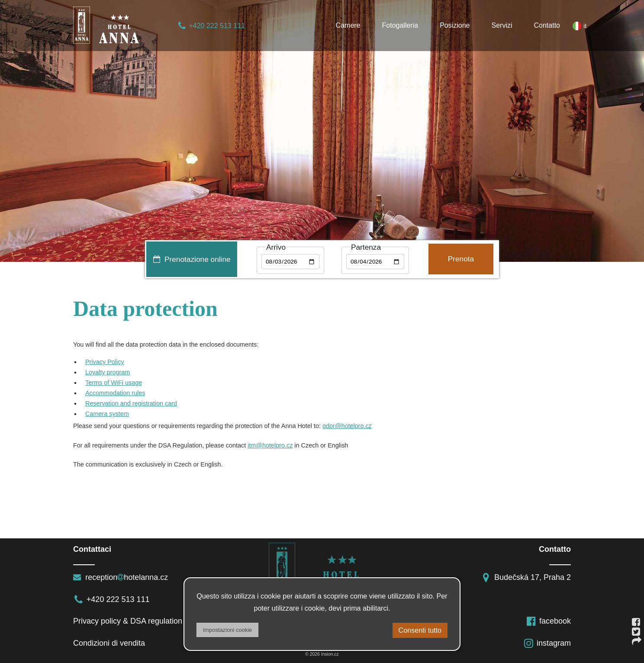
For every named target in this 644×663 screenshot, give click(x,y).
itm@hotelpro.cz (270, 445)
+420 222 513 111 (211, 26)
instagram (547, 643)
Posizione (455, 25)
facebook (548, 621)
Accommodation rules (115, 393)
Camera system (107, 414)
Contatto (547, 25)
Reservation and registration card (131, 403)
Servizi (502, 25)
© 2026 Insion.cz (322, 654)
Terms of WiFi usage (114, 383)
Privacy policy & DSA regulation (128, 621)
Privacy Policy (105, 362)
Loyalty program (108, 372)
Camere (348, 25)
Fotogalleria (400, 25)
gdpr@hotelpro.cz (347, 426)
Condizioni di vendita (109, 643)
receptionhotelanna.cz (121, 577)
